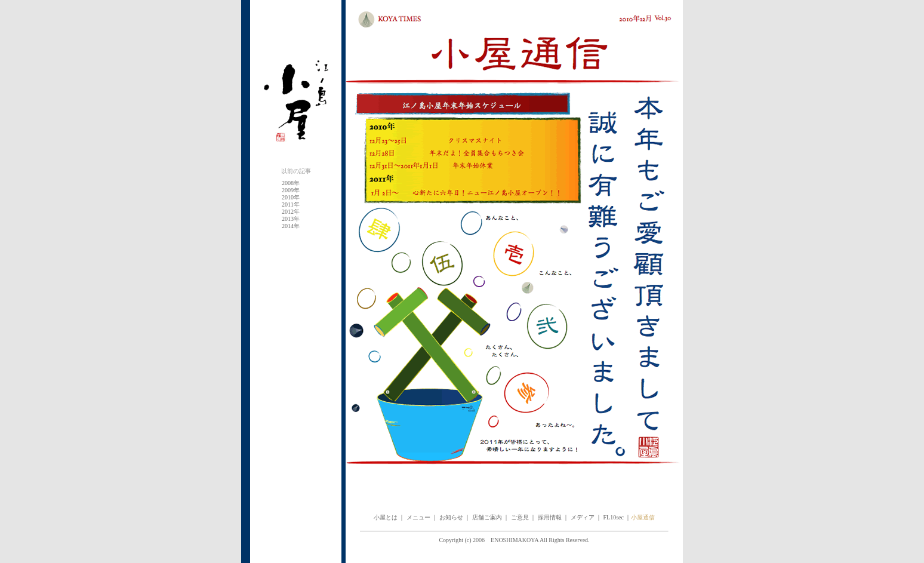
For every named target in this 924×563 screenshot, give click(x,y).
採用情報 (550, 517)
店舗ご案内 (487, 517)
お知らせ (451, 517)
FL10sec (614, 517)
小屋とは (386, 517)
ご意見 (520, 517)
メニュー (418, 517)
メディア (583, 517)
